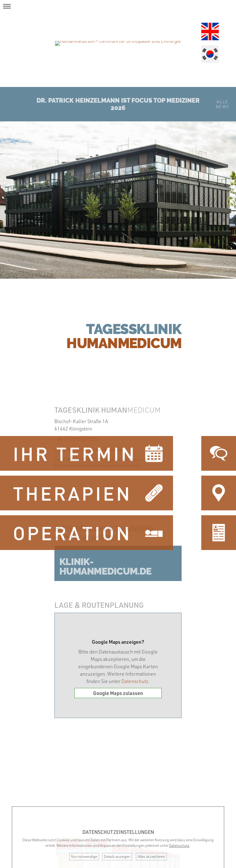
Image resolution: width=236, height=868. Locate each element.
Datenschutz (135, 681)
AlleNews (223, 104)
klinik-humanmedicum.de (105, 566)
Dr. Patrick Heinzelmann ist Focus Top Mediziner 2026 (118, 104)
